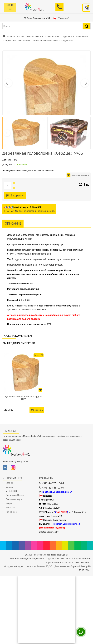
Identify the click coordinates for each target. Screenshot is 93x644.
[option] (24, 384)
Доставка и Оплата (15, 496)
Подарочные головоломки (75, 37)
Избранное (11, 512)
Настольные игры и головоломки (43, 37)
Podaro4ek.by (63, 305)
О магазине (11, 491)
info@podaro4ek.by (49, 533)
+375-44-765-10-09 (53, 484)
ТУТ (49, 324)
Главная (11, 37)
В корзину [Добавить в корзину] (17, 195)
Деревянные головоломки (18, 40)
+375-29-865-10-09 (53, 488)
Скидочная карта (14, 500)
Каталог (21, 37)
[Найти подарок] (87, 26)
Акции (9, 504)
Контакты (10, 508)
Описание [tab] (13, 223)
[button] (85, 83)
